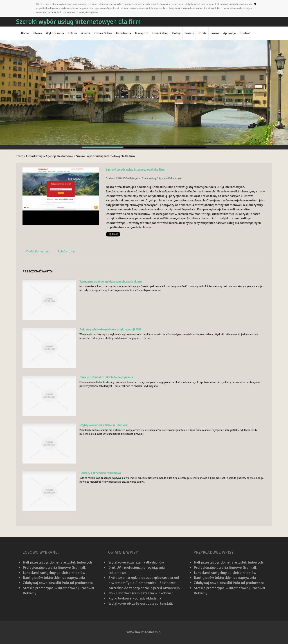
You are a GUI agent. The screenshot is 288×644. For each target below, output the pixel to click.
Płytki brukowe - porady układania (135, 598)
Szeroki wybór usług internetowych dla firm (105, 156)
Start (19, 156)
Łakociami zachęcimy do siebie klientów (54, 573)
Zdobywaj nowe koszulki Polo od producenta (58, 583)
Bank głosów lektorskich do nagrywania (106, 377)
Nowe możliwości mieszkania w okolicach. (141, 593)
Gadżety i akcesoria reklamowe (100, 473)
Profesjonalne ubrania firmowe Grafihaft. (55, 568)
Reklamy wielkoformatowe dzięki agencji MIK (110, 329)
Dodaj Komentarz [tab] (38, 251)
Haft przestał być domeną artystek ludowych (57, 562)
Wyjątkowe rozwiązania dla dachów (136, 562)
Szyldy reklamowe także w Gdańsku (103, 425)
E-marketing (34, 156)
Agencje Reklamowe (59, 156)
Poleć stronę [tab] (66, 251)
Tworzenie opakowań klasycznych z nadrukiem (110, 282)
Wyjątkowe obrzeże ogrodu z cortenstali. (141, 604)
